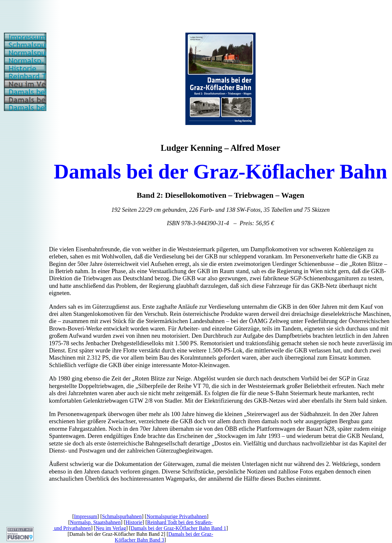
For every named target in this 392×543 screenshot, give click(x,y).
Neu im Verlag (111, 528)
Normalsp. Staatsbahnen (95, 522)
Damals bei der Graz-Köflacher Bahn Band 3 (164, 537)
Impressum (86, 516)
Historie (134, 522)
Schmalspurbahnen (122, 516)
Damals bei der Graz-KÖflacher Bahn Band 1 (179, 528)
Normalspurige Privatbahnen (177, 516)
